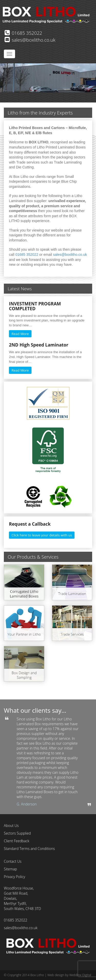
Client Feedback (17, 841)
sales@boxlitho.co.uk (30, 40)
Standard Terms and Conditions (29, 849)
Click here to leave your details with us (42, 535)
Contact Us (13, 861)
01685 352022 (23, 33)
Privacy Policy (14, 877)
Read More (20, 334)
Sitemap (10, 869)
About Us (11, 826)
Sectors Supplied (17, 833)
